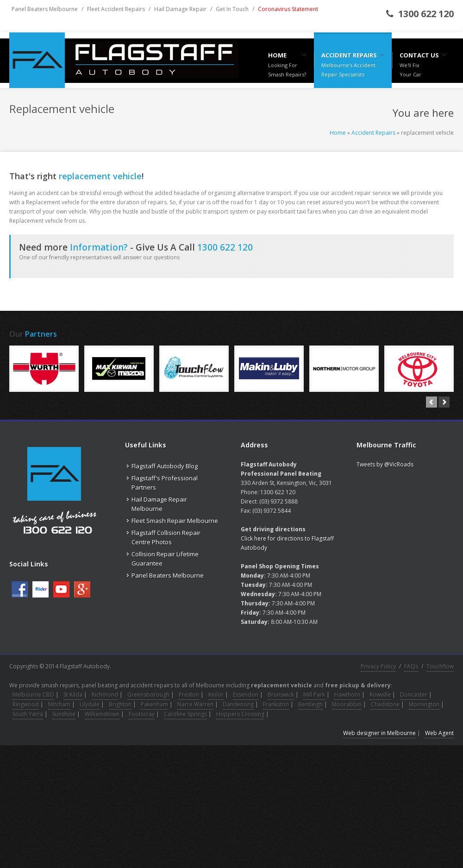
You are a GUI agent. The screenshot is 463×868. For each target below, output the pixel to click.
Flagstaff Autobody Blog (165, 466)
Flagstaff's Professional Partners (165, 483)
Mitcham (59, 704)
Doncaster (414, 695)
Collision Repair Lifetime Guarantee (165, 559)
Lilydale (90, 704)
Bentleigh (310, 704)
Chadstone (385, 704)
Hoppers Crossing (240, 714)
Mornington (424, 704)
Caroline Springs (185, 714)
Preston (189, 695)
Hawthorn (347, 695)
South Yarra (28, 714)
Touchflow (440, 666)
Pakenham (154, 704)
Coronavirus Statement (288, 9)
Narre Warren (195, 704)
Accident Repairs (373, 133)
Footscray (142, 714)
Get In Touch (232, 9)
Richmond (105, 695)
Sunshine (64, 714)
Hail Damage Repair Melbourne (159, 504)
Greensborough (148, 695)
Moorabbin (347, 704)
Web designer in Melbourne (379, 733)
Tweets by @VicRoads (385, 464)
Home (338, 133)
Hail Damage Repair (180, 9)
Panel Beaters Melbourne (45, 9)
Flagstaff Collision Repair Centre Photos (166, 537)
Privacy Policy (378, 666)
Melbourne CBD (33, 695)
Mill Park (314, 695)
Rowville (380, 695)
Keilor (216, 695)
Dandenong (238, 704)
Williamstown (102, 714)
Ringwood (26, 704)
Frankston (276, 704)
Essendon (246, 695)
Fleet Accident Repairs (116, 9)
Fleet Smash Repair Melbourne (175, 521)
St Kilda (73, 695)
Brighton (120, 704)
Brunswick (281, 695)
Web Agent (439, 733)
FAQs (411, 666)
